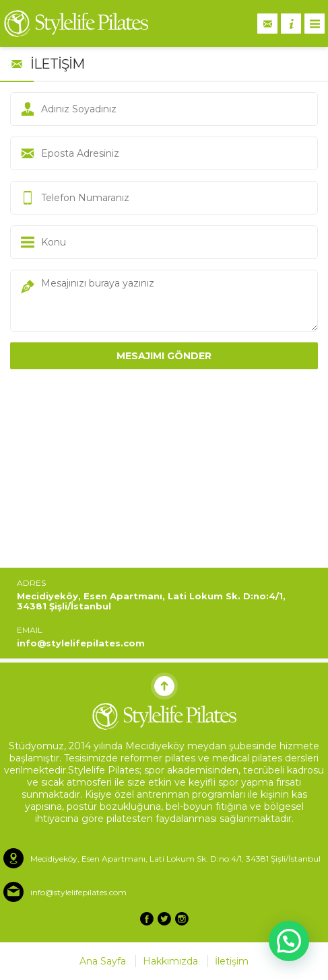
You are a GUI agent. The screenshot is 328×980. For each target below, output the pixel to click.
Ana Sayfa (103, 961)
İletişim (232, 961)
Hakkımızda (170, 961)
